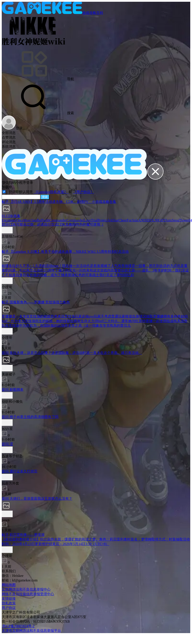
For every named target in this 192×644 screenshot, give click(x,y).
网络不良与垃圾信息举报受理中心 (28, 594)
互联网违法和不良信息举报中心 (26, 589)
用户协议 (9, 608)
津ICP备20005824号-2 (18, 626)
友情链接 (9, 599)
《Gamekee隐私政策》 (51, 192)
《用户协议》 (83, 192)
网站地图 (9, 585)
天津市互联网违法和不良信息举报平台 (31, 631)
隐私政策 (9, 603)
